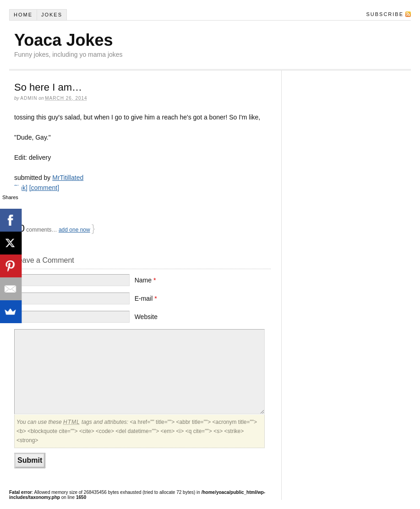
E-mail (146, 298)
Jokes (52, 15)
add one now (74, 230)
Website (146, 317)
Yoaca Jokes (63, 40)
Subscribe (385, 14)
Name (145, 280)
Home (23, 15)
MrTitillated (68, 178)
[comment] (44, 188)
